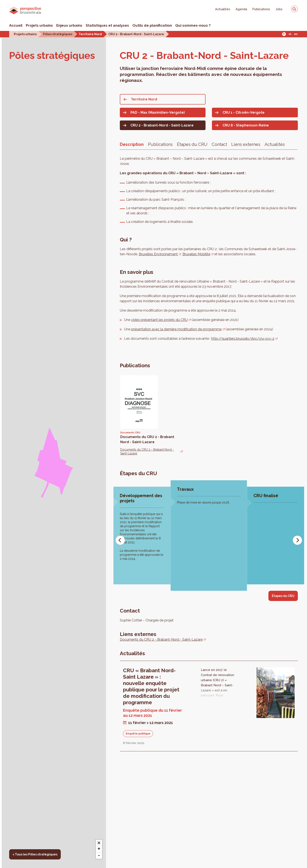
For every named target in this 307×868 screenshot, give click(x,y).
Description (132, 144)
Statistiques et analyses (107, 25)
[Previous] (120, 540)
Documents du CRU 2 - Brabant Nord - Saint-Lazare (147, 451)
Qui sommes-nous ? (193, 25)
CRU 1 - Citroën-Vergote (244, 112)
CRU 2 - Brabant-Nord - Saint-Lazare (136, 34)
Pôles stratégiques (58, 34)
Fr (284, 34)
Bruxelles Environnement (158, 254)
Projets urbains (39, 25)
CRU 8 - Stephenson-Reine (246, 125)
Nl (290, 34)
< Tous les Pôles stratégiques (35, 854)
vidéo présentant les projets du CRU (159, 320)
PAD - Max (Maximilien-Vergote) (158, 112)
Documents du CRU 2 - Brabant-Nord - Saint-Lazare (161, 639)
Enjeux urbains (69, 25)
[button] (99, 843)
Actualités (223, 9)
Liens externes (246, 144)
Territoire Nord (90, 34)
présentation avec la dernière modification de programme (176, 329)
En (296, 34)
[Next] (297, 540)
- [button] (99, 856)
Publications (261, 9)
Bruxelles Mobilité (196, 254)
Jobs (279, 9)
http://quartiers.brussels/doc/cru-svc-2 (243, 339)
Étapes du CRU (192, 144)
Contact (219, 144)
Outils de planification (152, 25)
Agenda (241, 9)
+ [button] (99, 849)
